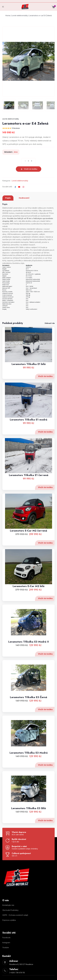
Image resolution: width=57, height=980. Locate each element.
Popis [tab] (8, 198)
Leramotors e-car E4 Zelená (40, 15)
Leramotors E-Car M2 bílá (28, 596)
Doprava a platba (9, 920)
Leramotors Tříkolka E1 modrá (28, 430)
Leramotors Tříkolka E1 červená (29, 485)
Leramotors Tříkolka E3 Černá (28, 707)
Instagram (6, 943)
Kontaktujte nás (8, 905)
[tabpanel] (28, 267)
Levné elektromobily (20, 15)
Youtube (6, 947)
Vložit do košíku (45, 386)
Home (8, 15)
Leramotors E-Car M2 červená (28, 541)
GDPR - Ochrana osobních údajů (15, 915)
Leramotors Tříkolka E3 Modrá (29, 763)
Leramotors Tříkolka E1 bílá (29, 374)
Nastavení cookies (7, 925)
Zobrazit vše (50, 323)
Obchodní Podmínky (10, 910)
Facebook (6, 938)
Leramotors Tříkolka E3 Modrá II (28, 652)
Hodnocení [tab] (24, 198)
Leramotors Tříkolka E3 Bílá (28, 818)
